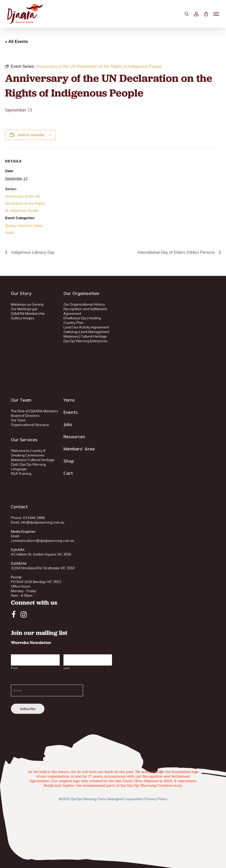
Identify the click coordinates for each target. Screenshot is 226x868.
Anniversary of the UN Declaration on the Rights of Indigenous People (25, 203)
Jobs (68, 424)
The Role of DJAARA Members (35, 411)
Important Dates (30, 226)
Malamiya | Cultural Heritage (85, 336)
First (14, 668)
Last (67, 668)
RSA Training (21, 474)
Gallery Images (23, 318)
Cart (68, 473)
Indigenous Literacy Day (32, 252)
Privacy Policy (156, 799)
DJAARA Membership (28, 313)
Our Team (18, 420)
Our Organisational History (84, 304)
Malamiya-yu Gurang (27, 304)
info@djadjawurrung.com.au (42, 522)
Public (10, 233)
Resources (74, 437)
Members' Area (79, 449)
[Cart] (206, 14)
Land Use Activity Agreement (86, 327)
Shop (69, 461)
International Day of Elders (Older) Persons (177, 252)
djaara (10, 226)
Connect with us (34, 602)
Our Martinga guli (24, 309)
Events (71, 412)
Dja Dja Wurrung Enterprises (86, 341)
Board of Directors (25, 416)
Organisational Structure (30, 425)
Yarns (69, 400)
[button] (216, 14)
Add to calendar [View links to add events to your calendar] (31, 135)
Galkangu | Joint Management (86, 332)
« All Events (17, 42)
